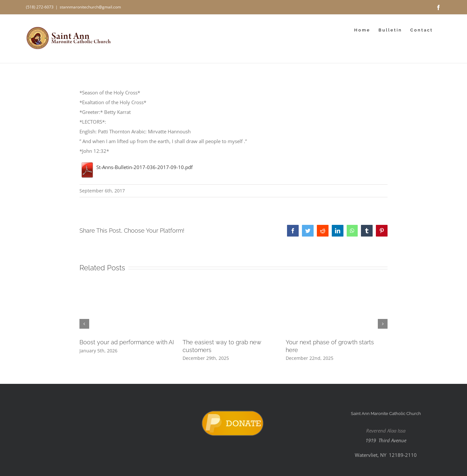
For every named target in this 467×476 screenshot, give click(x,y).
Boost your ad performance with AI (127, 342)
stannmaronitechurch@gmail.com (90, 7)
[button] (84, 324)
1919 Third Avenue (386, 440)
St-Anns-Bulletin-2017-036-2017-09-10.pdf (136, 167)
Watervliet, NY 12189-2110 (386, 455)
